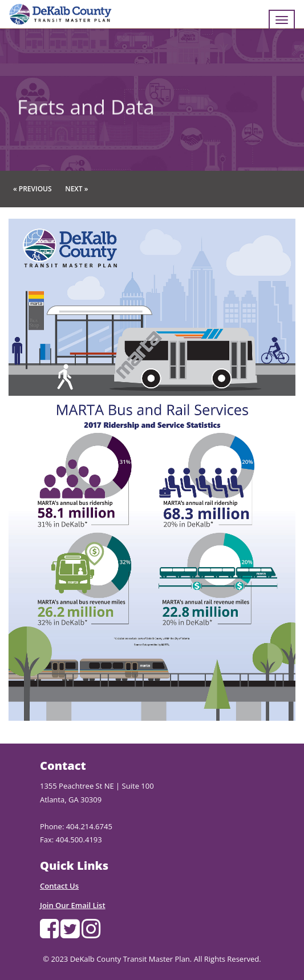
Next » (76, 189)
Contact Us (59, 886)
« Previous (33, 189)
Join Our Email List (73, 905)
